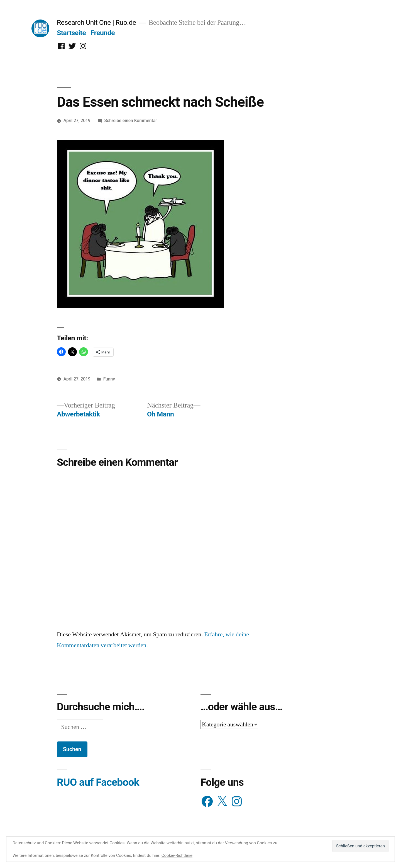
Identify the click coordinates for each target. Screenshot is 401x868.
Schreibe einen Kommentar (131, 121)
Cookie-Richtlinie (177, 855)
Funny (109, 379)
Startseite (71, 33)
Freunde (103, 33)
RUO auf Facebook (98, 782)
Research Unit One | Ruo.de (96, 22)
